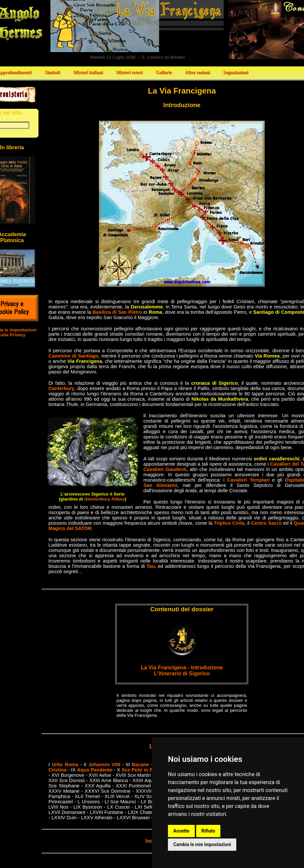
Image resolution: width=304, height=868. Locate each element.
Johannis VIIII (104, 765)
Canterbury (61, 388)
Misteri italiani (88, 72)
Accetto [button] (181, 831)
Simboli (52, 72)
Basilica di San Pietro (117, 312)
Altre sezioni (198, 72)
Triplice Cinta (229, 523)
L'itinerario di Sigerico (182, 673)
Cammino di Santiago (74, 356)
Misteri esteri (129, 72)
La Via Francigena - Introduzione (182, 668)
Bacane (140, 765)
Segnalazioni (236, 72)
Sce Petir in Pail (140, 770)
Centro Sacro (266, 523)
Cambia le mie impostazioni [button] (202, 844)
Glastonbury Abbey (105, 499)
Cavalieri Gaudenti (165, 469)
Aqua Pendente (95, 770)
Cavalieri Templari (248, 480)
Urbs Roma (65, 765)
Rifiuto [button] (208, 831)
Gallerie (164, 72)
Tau (151, 566)
